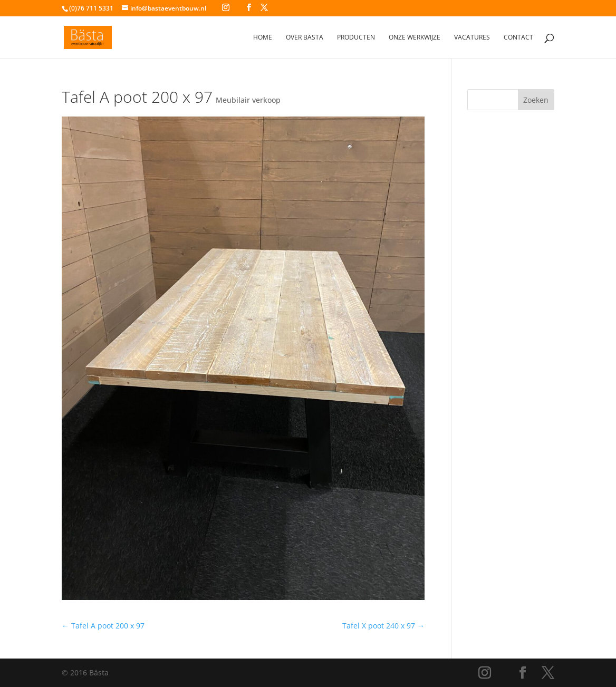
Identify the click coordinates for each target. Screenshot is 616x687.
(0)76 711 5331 (91, 8)
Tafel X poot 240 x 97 (383, 626)
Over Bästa (305, 38)
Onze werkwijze (415, 38)
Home (263, 38)
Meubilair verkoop (248, 100)
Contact (518, 38)
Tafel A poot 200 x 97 (103, 626)
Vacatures (472, 38)
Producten (356, 38)
